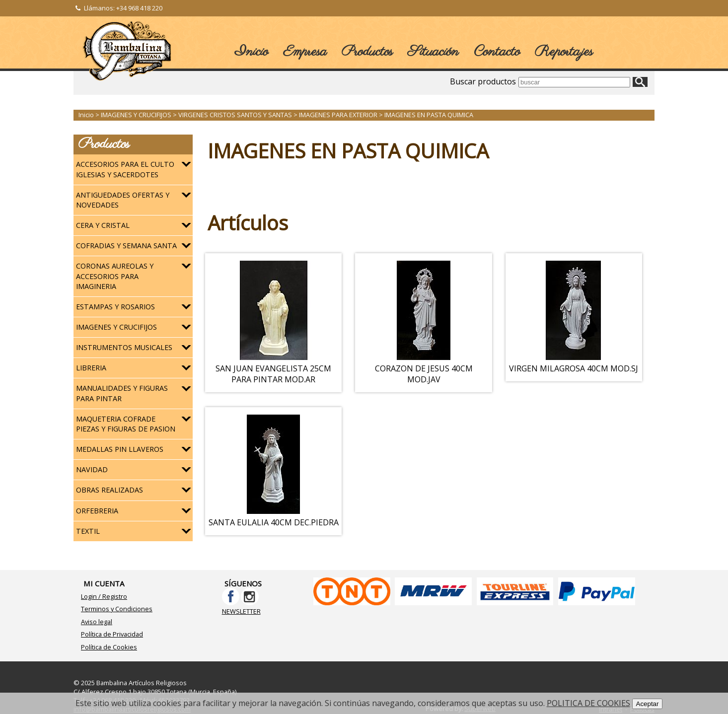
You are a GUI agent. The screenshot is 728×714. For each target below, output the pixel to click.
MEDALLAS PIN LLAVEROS (120, 449)
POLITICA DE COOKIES (588, 703)
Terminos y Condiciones (117, 609)
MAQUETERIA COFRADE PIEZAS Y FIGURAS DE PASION (126, 424)
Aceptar (648, 704)
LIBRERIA (91, 368)
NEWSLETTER (241, 611)
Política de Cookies (109, 647)
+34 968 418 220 (139, 8)
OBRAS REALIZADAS (109, 490)
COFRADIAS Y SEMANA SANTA (126, 246)
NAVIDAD (92, 469)
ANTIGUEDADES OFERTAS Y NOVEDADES (123, 200)
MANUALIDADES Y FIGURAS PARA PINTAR (122, 393)
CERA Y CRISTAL (103, 225)
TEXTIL (88, 531)
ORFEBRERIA (97, 511)
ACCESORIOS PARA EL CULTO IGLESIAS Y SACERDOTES (125, 169)
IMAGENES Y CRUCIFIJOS (116, 327)
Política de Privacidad (112, 634)
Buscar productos (483, 81)
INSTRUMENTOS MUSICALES (124, 347)
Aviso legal (97, 622)
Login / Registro (104, 596)
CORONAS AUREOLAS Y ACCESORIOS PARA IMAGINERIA (115, 276)
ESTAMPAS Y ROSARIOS (115, 307)
